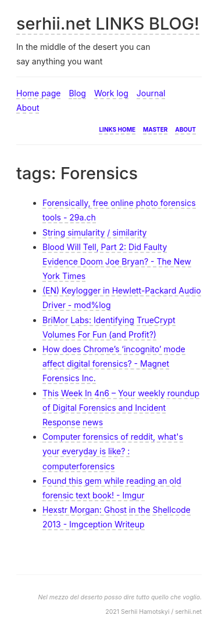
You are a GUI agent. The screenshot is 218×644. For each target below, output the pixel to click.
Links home (117, 129)
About (28, 108)
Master (155, 129)
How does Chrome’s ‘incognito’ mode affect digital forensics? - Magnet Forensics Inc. (114, 363)
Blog (77, 93)
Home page (38, 93)
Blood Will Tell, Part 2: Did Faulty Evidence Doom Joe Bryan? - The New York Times (117, 261)
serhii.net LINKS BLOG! (108, 23)
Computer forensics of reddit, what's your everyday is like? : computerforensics (113, 451)
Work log (111, 93)
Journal (151, 93)
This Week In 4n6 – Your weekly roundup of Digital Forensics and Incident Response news (121, 408)
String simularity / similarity (94, 232)
